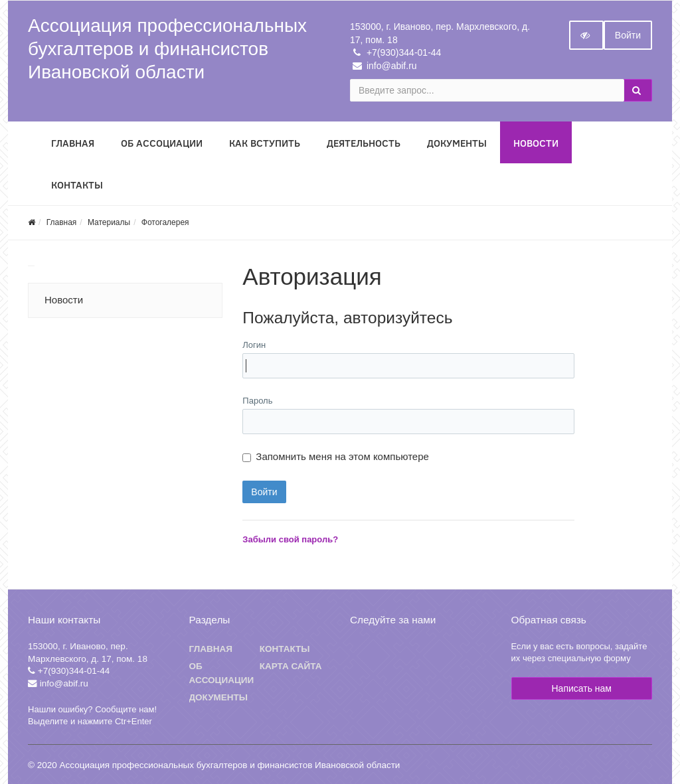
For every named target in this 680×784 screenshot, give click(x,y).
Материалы (109, 222)
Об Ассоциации (162, 143)
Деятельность (364, 143)
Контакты (77, 185)
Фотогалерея (165, 222)
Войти (628, 35)
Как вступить (265, 143)
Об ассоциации (222, 673)
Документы (457, 143)
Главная (73, 143)
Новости (536, 143)
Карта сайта (291, 666)
